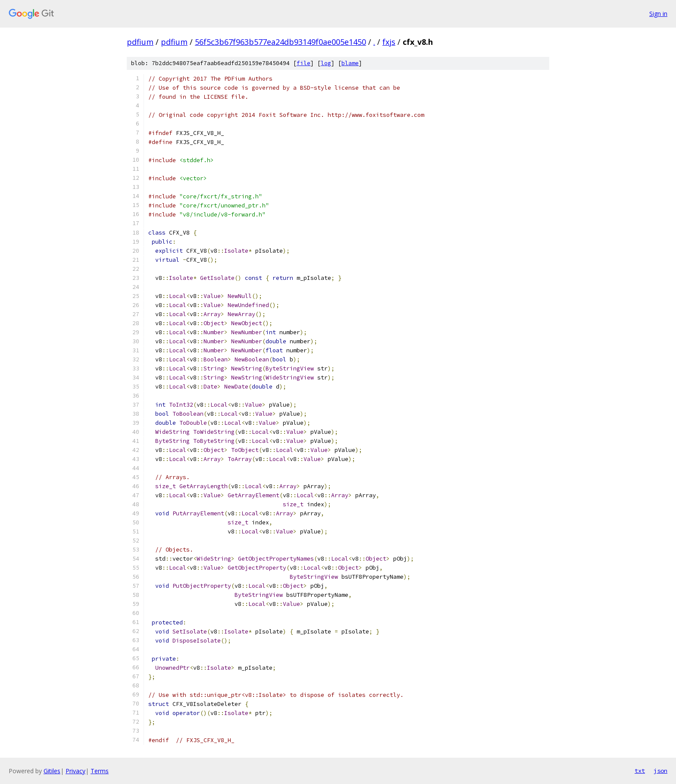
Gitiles (52, 771)
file (304, 63)
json (660, 771)
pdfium (140, 42)
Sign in (658, 14)
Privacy (75, 771)
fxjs (389, 42)
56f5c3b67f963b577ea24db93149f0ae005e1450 (280, 42)
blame (350, 63)
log (326, 63)
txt (640, 771)
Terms (100, 771)
